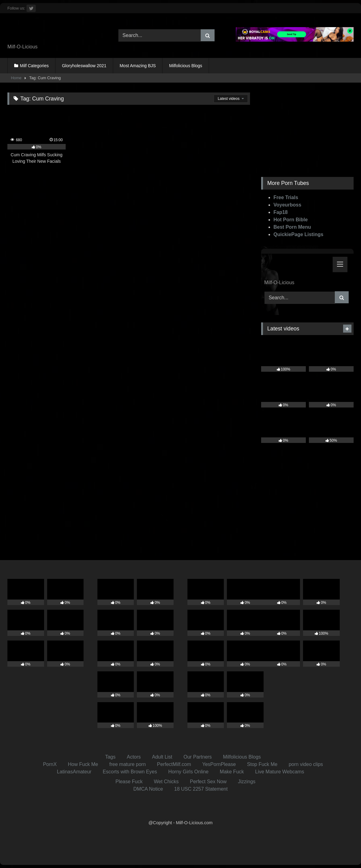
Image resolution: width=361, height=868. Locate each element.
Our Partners (198, 757)
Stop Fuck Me (262, 764)
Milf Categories (34, 66)
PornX (50, 764)
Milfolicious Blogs (185, 66)
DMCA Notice (148, 789)
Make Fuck (232, 772)
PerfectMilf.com (174, 764)
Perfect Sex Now (208, 782)
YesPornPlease (219, 764)
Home (16, 78)
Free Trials (286, 197)
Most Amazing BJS (138, 66)
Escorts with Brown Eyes (130, 772)
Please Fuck (129, 782)
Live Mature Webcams (280, 772)
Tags (110, 757)
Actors (134, 757)
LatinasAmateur (74, 772)
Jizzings (247, 782)
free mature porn (128, 764)
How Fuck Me (83, 764)
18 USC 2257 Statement (201, 789)
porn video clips (306, 764)
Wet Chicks (166, 782)
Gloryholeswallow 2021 (84, 66)
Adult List (162, 757)
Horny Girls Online (189, 772)
